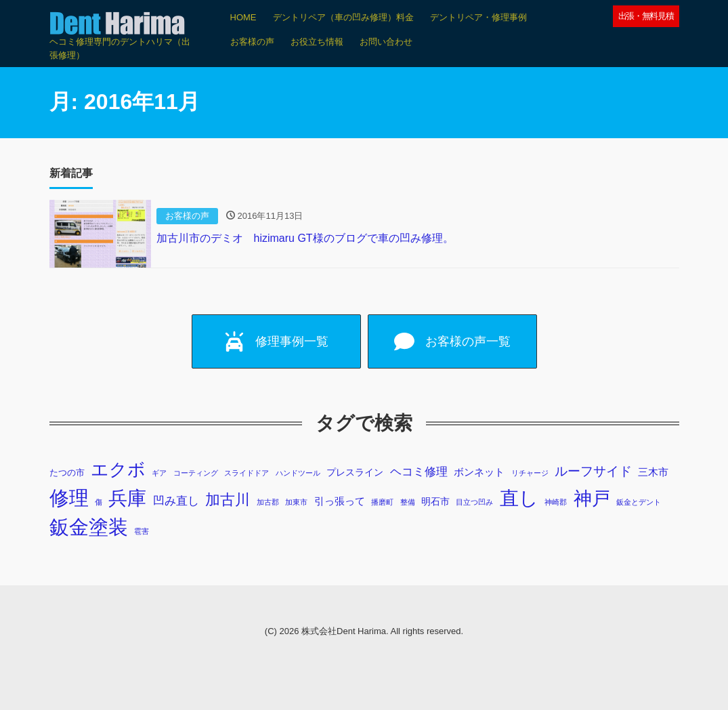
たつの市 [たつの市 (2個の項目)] (67, 473)
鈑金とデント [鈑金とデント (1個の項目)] (639, 502)
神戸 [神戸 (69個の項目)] (592, 498)
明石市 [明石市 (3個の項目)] (435, 501)
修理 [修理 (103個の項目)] (69, 498)
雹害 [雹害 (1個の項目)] (142, 531)
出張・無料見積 (646, 16)
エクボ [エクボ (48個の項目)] (118, 469)
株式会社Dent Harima (344, 631)
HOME (243, 17)
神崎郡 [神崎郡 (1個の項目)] (556, 502)
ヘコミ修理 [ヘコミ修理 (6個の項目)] (419, 472)
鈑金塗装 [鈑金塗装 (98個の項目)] (89, 527)
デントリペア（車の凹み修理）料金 (343, 17)
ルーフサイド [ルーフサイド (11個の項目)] (593, 471)
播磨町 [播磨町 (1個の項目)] (382, 502)
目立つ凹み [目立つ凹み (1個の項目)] (474, 502)
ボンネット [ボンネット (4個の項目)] (479, 472)
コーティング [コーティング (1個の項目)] (196, 473)
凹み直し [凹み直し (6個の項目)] (176, 501)
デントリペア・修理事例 (478, 17)
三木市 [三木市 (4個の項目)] (653, 472)
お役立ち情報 (317, 42)
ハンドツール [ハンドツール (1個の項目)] (298, 473)
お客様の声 (252, 42)
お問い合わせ (386, 42)
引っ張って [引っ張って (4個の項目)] (340, 501)
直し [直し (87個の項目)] (519, 498)
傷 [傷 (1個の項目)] (99, 502)
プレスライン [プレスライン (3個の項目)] (355, 472)
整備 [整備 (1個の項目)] (408, 502)
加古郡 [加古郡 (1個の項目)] (268, 502)
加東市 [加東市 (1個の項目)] (296, 502)
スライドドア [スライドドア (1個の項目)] (247, 473)
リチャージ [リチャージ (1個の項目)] (530, 473)
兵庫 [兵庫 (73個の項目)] (127, 498)
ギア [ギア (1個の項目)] (159, 473)
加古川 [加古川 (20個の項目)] (228, 500)
